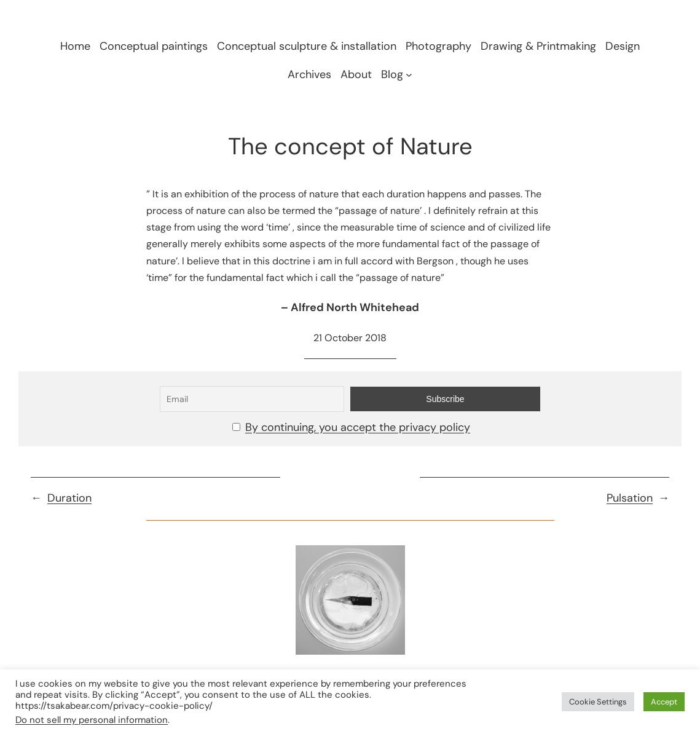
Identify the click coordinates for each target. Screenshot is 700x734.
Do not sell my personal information (92, 720)
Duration (69, 498)
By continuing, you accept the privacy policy (358, 427)
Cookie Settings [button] (598, 702)
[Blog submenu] (409, 74)
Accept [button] (664, 702)
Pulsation (630, 498)
